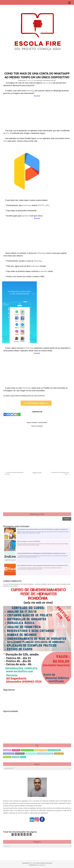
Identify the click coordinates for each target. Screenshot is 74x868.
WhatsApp (30, 91)
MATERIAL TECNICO (41, 750)
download (28, 205)
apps (5, 141)
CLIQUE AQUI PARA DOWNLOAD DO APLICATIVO (24, 396)
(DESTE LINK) (44, 205)
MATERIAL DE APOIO (27, 750)
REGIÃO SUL (7, 757)
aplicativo (26, 216)
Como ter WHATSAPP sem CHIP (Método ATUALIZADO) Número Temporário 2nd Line (41, 553)
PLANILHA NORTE (9, 754)
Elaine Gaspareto (41, 865)
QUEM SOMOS (59, 754)
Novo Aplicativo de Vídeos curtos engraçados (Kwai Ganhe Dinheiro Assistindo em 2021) (42, 565)
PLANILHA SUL (20, 754)
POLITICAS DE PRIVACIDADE (45, 754)
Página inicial (37, 473)
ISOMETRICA (16, 750)
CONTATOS (7, 750)
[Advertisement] (37, 111)
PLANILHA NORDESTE (54, 750)
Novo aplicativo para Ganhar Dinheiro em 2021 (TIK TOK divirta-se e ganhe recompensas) (42, 529)
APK (7, 133)
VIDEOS (23, 757)
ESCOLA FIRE (32, 863)
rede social (46, 83)
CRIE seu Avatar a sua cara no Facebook (29, 541)
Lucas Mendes (30, 80)
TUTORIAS (16, 757)
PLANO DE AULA (31, 754)
